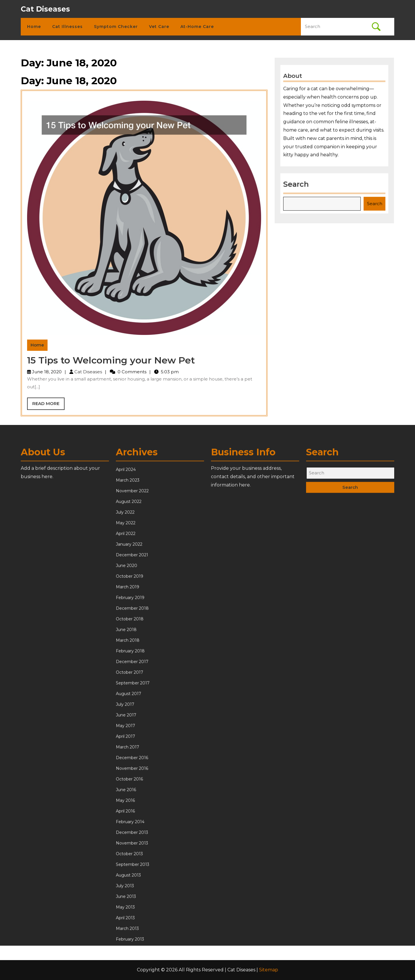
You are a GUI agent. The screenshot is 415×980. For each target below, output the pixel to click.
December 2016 (132, 910)
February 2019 (130, 750)
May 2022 (126, 675)
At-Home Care (197, 27)
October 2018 (130, 771)
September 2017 (133, 835)
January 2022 (129, 696)
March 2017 (128, 899)
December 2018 (132, 760)
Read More (48, 405)
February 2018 (130, 803)
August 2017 (129, 846)
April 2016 (125, 963)
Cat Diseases (45, 9)
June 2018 (126, 782)
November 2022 (132, 643)
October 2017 (130, 825)
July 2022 (125, 664)
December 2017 (132, 814)
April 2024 (126, 622)
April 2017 (126, 889)
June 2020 (127, 718)
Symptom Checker (116, 27)
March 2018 (128, 792)
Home (34, 27)
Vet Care (159, 27)
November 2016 (132, 921)
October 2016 (129, 931)
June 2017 (126, 867)
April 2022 (126, 686)
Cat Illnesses (67, 27)
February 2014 (130, 974)
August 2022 (129, 654)
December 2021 (132, 707)
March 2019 (128, 739)
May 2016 (125, 953)
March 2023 (128, 632)
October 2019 (130, 728)
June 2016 (126, 942)
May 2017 (126, 878)
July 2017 (125, 857)
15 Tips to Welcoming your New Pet (111, 360)
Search (297, 183)
